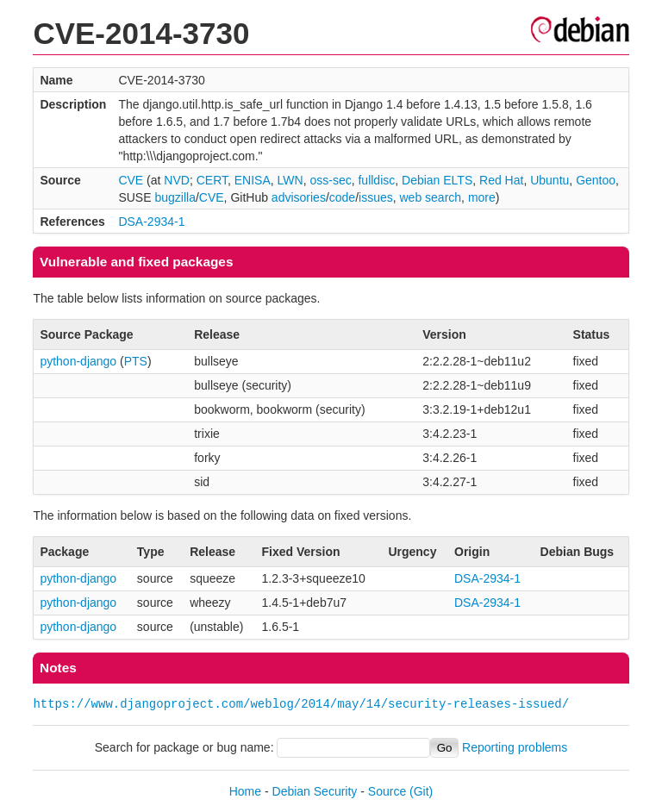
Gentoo (596, 180)
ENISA (253, 180)
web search (431, 197)
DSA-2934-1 (151, 222)
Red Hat (501, 180)
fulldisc (376, 180)
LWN (290, 180)
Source (387, 791)
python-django (78, 361)
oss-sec (330, 180)
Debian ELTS (437, 180)
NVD (177, 180)
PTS (136, 361)
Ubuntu (550, 180)
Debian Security (315, 791)
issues (376, 197)
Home (245, 791)
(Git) (421, 791)
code (342, 197)
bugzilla (175, 197)
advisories (299, 197)
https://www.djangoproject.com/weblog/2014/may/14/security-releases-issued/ (301, 704)
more (482, 197)
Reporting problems (515, 747)
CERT (212, 180)
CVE (131, 180)
